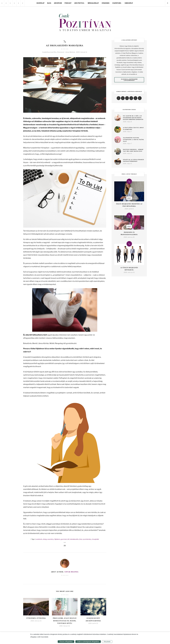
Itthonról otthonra (36, 619)
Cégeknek (106, 3)
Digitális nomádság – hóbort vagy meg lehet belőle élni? (133, 151)
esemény (51, 540)
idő (68, 540)
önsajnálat (95, 540)
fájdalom (57, 540)
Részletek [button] (107, 642)
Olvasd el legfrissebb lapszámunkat (129, 80)
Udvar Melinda (72, 573)
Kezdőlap (41, 3)
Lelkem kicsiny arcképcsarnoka (93, 619)
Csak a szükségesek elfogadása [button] (88, 642)
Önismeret (61, 53)
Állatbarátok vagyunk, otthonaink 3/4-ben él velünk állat (133, 140)
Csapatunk (117, 3)
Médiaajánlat (93, 3)
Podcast (68, 3)
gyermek (64, 540)
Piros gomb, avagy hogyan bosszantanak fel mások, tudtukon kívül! (65, 621)
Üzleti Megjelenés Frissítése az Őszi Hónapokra (129, 205)
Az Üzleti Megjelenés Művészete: (129, 269)
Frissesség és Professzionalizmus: (129, 234)
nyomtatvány (87, 540)
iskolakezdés (74, 540)
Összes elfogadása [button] (66, 642)
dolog (45, 540)
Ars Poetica (79, 3)
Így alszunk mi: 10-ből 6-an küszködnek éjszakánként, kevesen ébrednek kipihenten (133, 118)
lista (81, 540)
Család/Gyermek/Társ (49, 53)
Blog (49, 3)
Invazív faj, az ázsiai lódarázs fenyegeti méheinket (133, 161)
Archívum (58, 3)
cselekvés (39, 540)
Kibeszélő (129, 3)
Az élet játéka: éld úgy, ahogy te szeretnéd (133, 129)
